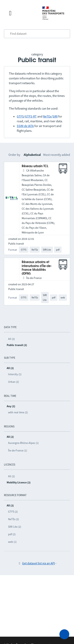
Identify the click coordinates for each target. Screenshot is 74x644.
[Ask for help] (64, 634)
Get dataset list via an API (38, 563)
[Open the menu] (22, 13)
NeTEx (47, 116)
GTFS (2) (13, 512)
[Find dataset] (37, 34)
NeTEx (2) (14, 519)
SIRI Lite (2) (15, 527)
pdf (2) (12, 534)
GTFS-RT (31, 116)
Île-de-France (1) (18, 450)
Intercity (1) (15, 374)
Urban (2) (14, 382)
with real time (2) (18, 412)
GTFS (20, 116)
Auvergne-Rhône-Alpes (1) (23, 443)
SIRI (55, 116)
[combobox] (37, 34)
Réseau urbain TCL (35, 166)
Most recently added (57, 155)
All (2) (11, 339)
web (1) (12, 542)
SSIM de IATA (25, 126)
